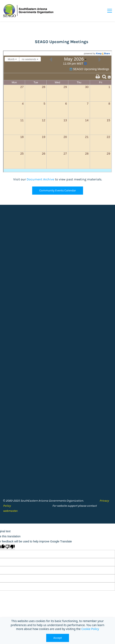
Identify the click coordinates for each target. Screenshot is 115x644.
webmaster (10, 511)
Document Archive (40, 179)
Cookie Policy (90, 629)
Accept (58, 638)
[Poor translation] (10, 547)
